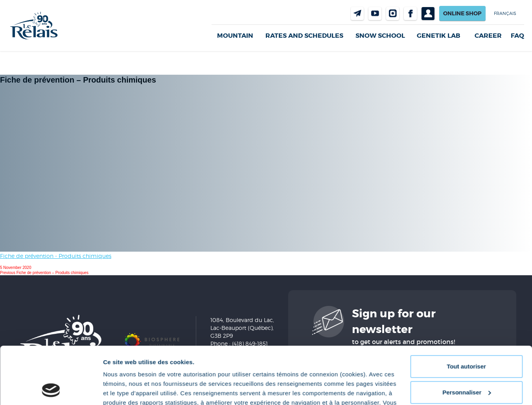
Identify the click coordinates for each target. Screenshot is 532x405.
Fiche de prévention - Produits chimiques (56, 256)
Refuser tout (466, 364)
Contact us (357, 14)
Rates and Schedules (304, 36)
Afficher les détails (130, 389)
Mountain (235, 36)
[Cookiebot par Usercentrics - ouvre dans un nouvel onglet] (51, 390)
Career (488, 36)
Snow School (380, 36)
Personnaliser (467, 338)
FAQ (517, 36)
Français (505, 13)
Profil (428, 14)
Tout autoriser (466, 313)
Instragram (393, 14)
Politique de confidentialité (344, 368)
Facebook (410, 14)
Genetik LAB (438, 36)
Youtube (375, 14)
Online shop (462, 13)
